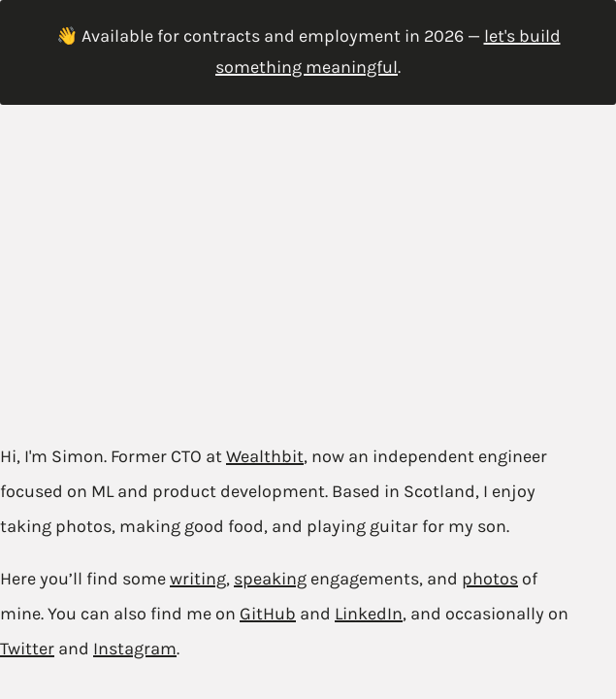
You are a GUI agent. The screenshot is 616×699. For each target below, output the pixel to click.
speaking (270, 579)
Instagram (135, 649)
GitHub (268, 614)
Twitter (27, 649)
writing (198, 579)
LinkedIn (369, 614)
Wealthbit (265, 456)
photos (490, 579)
